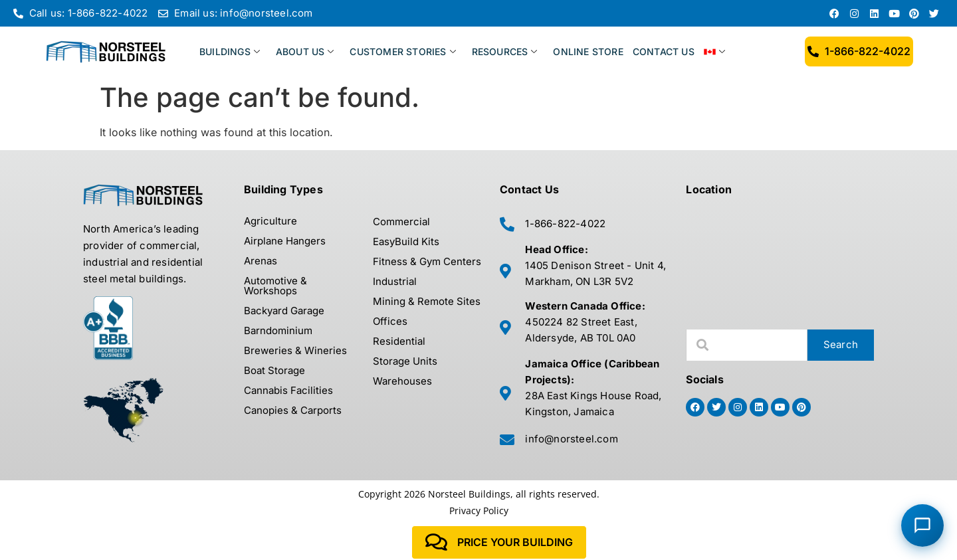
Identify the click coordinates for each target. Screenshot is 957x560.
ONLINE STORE (588, 51)
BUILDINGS (230, 51)
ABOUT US (305, 51)
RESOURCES (505, 51)
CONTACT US (664, 51)
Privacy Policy (479, 511)
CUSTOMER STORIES (402, 51)
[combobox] (746, 345)
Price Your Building (499, 542)
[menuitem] (722, 52)
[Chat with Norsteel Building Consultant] (922, 525)
